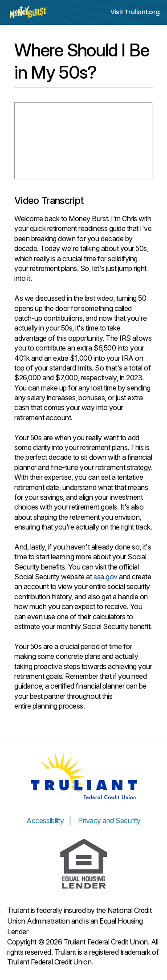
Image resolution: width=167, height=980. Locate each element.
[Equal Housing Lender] (84, 864)
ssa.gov (106, 577)
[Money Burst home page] (28, 12)
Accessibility (45, 821)
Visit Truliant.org (135, 12)
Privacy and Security (109, 821)
